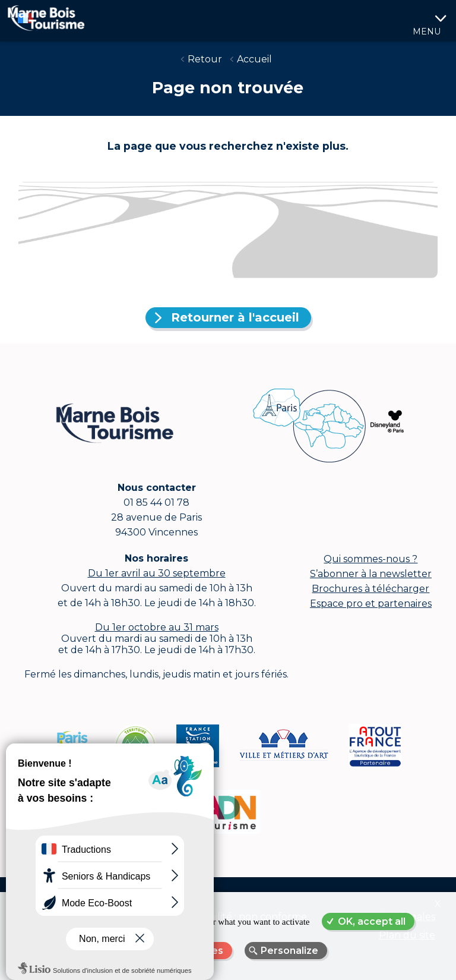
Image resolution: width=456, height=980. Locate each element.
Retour (205, 59)
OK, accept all (372, 921)
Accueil (254, 59)
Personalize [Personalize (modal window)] (289, 951)
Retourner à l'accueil (235, 317)
